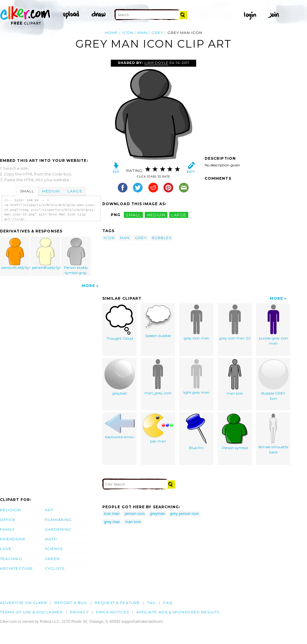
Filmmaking (58, 520)
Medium (51, 191)
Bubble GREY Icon (273, 380)
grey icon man (196, 322)
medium (156, 215)
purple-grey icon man (273, 325)
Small (27, 191)
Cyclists (55, 568)
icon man (112, 514)
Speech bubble (158, 321)
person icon (135, 514)
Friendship (13, 539)
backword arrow (120, 426)
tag (152, 603)
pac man (158, 429)
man (142, 33)
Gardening (58, 529)
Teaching (11, 559)
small (133, 215)
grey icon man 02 (235, 322)
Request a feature (117, 603)
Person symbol (235, 432)
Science (54, 549)
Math (51, 539)
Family (7, 529)
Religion (10, 510)
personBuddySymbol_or (46, 254)
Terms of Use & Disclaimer (31, 612)
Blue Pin (196, 432)
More (88, 286)
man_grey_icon (158, 377)
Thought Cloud (119, 323)
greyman (157, 514)
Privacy (79, 612)
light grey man (196, 377)
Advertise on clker (23, 603)
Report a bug (71, 603)
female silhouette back (273, 434)
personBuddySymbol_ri (16, 254)
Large (75, 191)
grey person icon (185, 514)
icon (128, 33)
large (179, 215)
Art (49, 510)
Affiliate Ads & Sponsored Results (178, 612)
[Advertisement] (51, 105)
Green (52, 559)
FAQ (168, 603)
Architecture (17, 568)
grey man (112, 522)
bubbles (162, 238)
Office (8, 520)
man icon (235, 377)
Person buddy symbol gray (76, 256)
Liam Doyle (156, 63)
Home (111, 33)
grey (157, 33)
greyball (120, 377)
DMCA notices (112, 612)
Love (6, 549)
